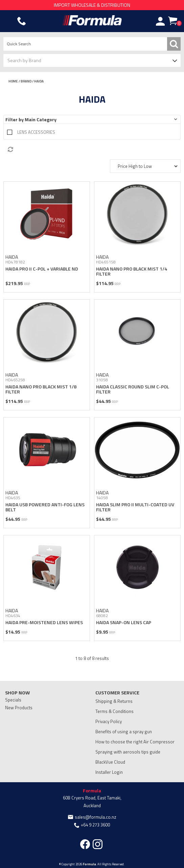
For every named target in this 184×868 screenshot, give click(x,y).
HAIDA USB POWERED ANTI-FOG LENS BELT (45, 507)
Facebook (85, 844)
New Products (19, 708)
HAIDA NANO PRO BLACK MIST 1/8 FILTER (41, 389)
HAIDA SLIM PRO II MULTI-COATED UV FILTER (135, 507)
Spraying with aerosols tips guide (128, 752)
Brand (26, 81)
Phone (22, 21)
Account (160, 21)
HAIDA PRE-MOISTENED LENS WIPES (44, 622)
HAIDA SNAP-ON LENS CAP (124, 622)
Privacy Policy (109, 721)
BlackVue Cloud (110, 762)
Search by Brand (24, 60)
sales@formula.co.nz (96, 817)
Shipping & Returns (114, 701)
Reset (94, 150)
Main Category (41, 119)
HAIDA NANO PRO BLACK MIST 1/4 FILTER (132, 271)
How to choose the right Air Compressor (135, 742)
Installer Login (109, 772)
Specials (13, 700)
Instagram (98, 844)
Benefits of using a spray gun (124, 732)
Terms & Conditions (114, 711)
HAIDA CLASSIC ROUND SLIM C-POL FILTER (133, 389)
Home (13, 81)
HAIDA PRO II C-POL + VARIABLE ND (42, 269)
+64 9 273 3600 (95, 825)
